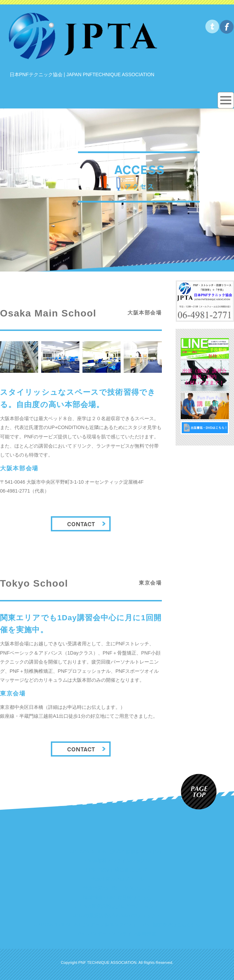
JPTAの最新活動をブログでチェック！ (117, 906)
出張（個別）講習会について (117, 870)
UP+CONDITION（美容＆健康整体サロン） (117, 852)
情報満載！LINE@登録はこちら (117, 897)
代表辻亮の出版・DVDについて (117, 888)
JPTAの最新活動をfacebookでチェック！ (117, 915)
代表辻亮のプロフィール (117, 879)
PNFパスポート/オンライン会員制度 (117, 934)
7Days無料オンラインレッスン (117, 861)
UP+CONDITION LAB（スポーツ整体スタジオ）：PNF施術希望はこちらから (117, 925)
